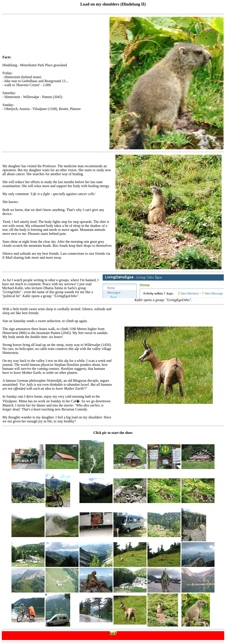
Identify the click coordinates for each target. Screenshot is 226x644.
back (113, 633)
